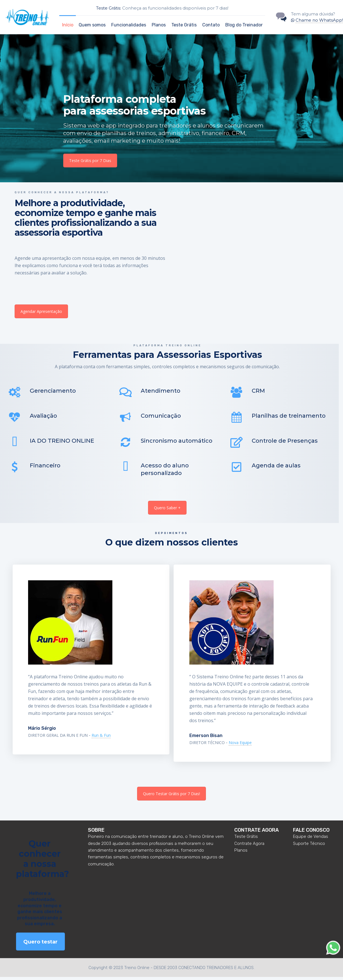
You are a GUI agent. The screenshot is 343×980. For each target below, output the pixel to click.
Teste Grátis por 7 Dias (90, 161)
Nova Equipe (240, 746)
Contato (211, 25)
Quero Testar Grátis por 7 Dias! (171, 796)
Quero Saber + (167, 511)
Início (68, 25)
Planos (159, 25)
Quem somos (92, 25)
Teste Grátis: (109, 8)
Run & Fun (101, 738)
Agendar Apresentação (41, 311)
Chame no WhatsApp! (319, 20)
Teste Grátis (184, 25)
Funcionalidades (129, 25)
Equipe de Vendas (311, 840)
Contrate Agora (249, 846)
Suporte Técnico (309, 846)
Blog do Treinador (244, 25)
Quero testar (40, 945)
